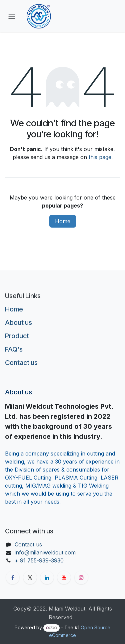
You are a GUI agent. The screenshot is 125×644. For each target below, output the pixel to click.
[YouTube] (64, 577)
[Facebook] (13, 577)
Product (17, 336)
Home (63, 221)
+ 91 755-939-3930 (40, 560)
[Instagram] (81, 577)
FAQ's (14, 349)
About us (18, 323)
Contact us (21, 363)
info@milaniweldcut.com (45, 552)
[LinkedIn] (47, 577)
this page (100, 157)
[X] (30, 577)
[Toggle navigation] (12, 16)
